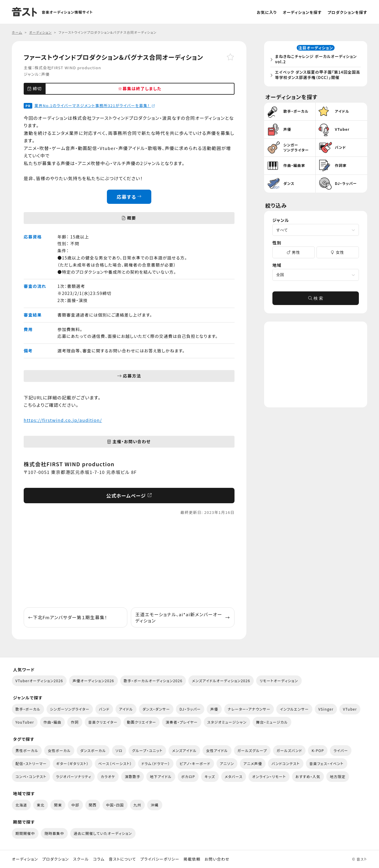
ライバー (341, 750)
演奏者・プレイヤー (182, 722)
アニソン (227, 763)
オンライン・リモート (269, 776)
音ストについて (122, 859)
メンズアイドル (184, 750)
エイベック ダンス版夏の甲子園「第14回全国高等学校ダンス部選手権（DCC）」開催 (317, 76)
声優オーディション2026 (93, 681)
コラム (99, 859)
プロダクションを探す (347, 12)
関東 (58, 805)
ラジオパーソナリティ (74, 776)
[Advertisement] (129, 562)
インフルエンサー (294, 709)
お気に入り (267, 12)
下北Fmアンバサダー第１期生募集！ (68, 617)
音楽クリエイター (103, 722)
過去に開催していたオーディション (103, 833)
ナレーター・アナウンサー (249, 709)
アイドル (126, 709)
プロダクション (55, 859)
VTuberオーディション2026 (39, 681)
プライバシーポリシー (160, 859)
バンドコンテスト (286, 763)
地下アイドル (161, 776)
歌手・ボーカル (28, 709)
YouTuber (25, 722)
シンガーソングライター (70, 709)
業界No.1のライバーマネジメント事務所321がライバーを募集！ (95, 105)
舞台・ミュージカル (272, 722)
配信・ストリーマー (31, 763)
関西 (93, 805)
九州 (138, 805)
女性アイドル (217, 750)
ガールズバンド (289, 750)
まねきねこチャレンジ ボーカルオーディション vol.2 (317, 60)
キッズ (210, 776)
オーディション (25, 859)
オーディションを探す (302, 12)
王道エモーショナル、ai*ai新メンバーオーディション (183, 617)
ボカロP (188, 776)
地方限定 (338, 776)
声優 (45, 74)
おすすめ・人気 (308, 776)
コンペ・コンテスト (31, 776)
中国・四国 (115, 805)
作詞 (75, 722)
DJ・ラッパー (190, 709)
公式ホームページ (129, 496)
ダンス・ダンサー (156, 709)
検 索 (316, 300)
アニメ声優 (253, 763)
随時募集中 (54, 833)
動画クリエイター (142, 722)
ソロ (119, 750)
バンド (104, 709)
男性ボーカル (27, 750)
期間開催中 (25, 833)
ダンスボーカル (93, 750)
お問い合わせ (217, 859)
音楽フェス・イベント (327, 763)
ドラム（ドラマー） (156, 763)
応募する (129, 197)
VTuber (350, 709)
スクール (81, 859)
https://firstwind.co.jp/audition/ (63, 420)
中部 (75, 805)
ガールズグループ (252, 750)
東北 (41, 805)
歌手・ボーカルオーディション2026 (153, 681)
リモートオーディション (279, 681)
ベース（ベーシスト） (115, 763)
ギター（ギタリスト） (73, 763)
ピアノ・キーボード (195, 763)
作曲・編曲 (52, 722)
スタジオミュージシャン (227, 722)
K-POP (318, 750)
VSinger (326, 709)
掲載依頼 (192, 859)
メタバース (234, 776)
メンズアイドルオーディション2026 (221, 681)
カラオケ (108, 776)
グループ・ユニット (147, 750)
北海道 (21, 805)
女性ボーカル (59, 750)
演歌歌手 (133, 776)
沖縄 (155, 805)
